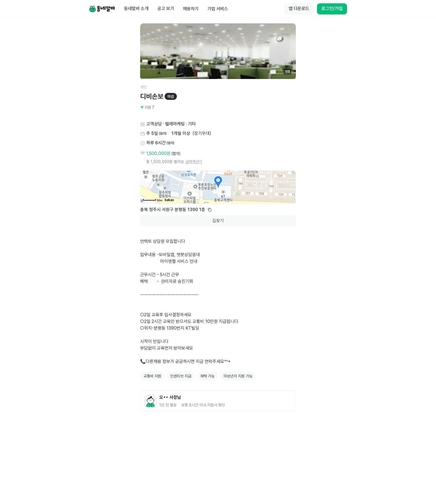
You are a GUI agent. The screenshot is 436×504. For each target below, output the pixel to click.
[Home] (102, 9)
